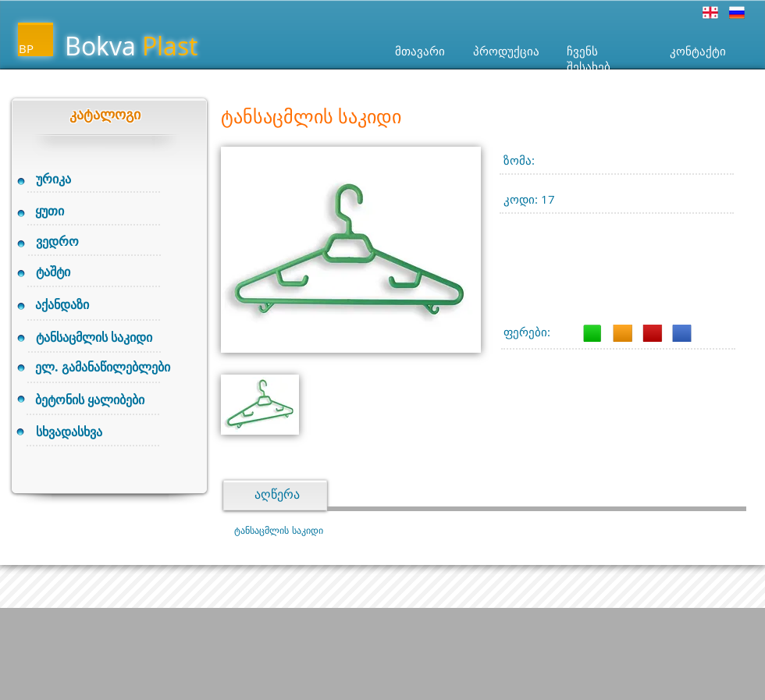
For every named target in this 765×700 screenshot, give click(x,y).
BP (26, 48)
